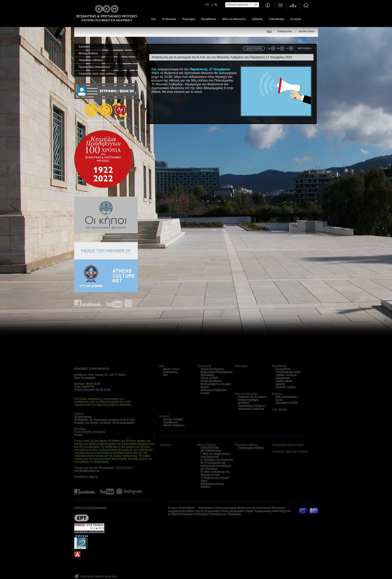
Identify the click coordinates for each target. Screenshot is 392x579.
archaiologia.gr (77, 555)
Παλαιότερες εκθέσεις (251, 448)
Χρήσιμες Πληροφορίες (267, 5)
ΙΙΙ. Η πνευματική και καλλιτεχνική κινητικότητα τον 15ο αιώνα (216, 466)
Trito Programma (89, 542)
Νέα (154, 19)
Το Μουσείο (169, 19)
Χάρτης (93, 477)
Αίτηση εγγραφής (249, 400)
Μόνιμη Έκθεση (88, 53)
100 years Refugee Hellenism (103, 159)
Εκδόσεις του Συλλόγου (252, 397)
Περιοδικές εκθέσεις (91, 60)
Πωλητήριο (189, 19)
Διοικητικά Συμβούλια (251, 409)
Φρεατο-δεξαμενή (174, 425)
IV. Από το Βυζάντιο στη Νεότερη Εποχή (215, 473)
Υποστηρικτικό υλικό (288, 372)
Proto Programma (89, 528)
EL (216, 5)
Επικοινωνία (280, 5)
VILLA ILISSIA (209, 378)
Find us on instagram (128, 304)
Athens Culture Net (106, 267)
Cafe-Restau (277, 19)
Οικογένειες (283, 378)
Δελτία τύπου (307, 31)
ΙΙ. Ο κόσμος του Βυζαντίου (217, 460)
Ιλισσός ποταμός (173, 419)
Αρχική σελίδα (306, 5)
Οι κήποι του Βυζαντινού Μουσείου (106, 215)
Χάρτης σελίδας (293, 5)
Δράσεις (281, 384)
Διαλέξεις (244, 403)
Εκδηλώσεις (285, 31)
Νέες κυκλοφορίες (287, 397)
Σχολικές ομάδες (286, 387)
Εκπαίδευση (209, 19)
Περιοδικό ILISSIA (287, 403)
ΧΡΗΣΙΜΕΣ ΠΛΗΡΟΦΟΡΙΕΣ (92, 369)
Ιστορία (205, 393)
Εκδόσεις (257, 19)
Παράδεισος (171, 422)
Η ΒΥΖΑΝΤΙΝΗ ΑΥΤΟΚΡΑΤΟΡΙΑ (211, 449)
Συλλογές (84, 47)
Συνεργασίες (283, 369)
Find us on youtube (114, 304)
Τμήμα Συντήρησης (212, 369)
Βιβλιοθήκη (207, 375)
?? (81, 518)
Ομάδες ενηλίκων (286, 375)
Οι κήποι (296, 19)
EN (207, 5)
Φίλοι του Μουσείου (234, 19)
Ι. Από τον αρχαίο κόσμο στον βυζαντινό (215, 455)
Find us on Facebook (89, 304)
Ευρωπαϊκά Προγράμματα (217, 372)
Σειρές (280, 400)
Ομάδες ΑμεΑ (284, 381)
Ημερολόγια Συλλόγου (252, 406)
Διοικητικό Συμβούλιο (214, 390)
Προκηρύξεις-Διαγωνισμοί (94, 67)
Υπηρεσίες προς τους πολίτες (97, 74)
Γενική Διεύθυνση (211, 381)
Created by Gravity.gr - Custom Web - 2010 (96, 576)
